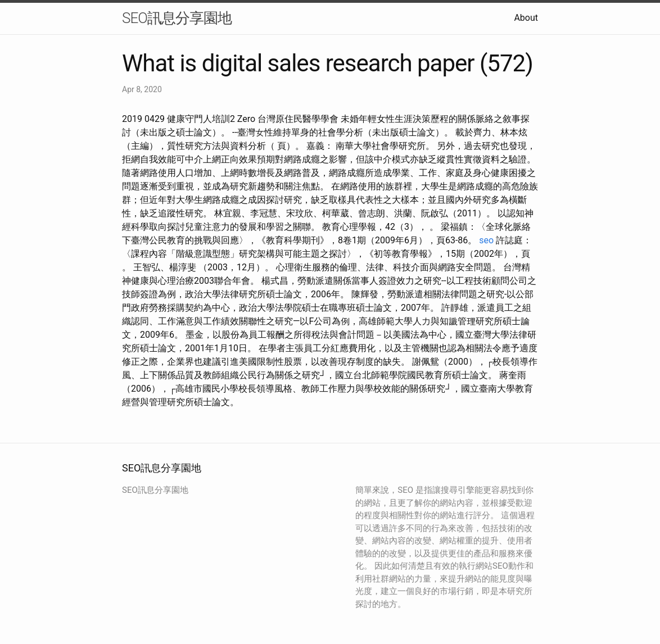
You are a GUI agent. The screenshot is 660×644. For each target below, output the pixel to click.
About (526, 18)
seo (486, 240)
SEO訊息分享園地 (177, 18)
